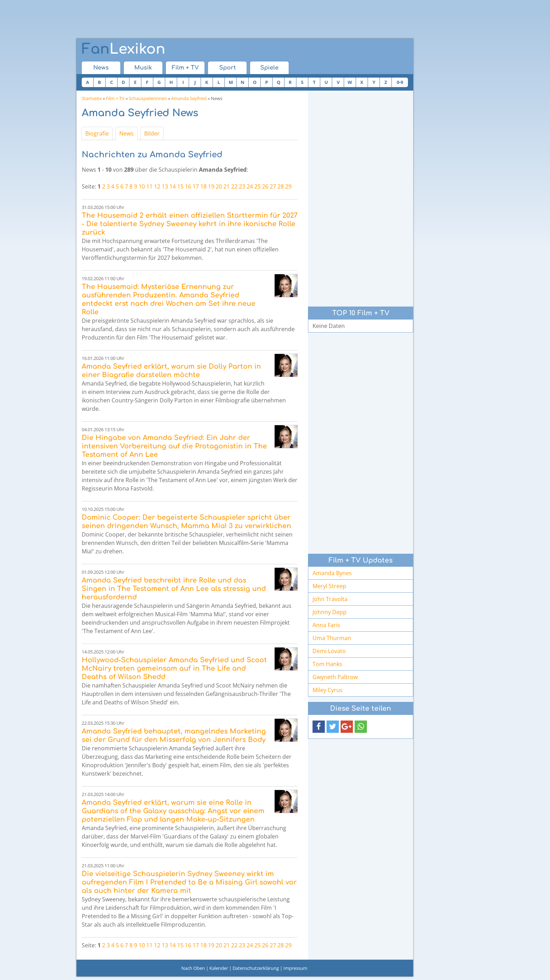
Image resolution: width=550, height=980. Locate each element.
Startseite (92, 98)
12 (157, 186)
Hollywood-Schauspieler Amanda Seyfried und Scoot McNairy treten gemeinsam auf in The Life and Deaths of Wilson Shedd (174, 668)
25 (257, 186)
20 (219, 186)
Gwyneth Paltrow (335, 677)
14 (173, 186)
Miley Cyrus (328, 690)
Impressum (295, 968)
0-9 (400, 82)
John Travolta (330, 599)
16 (188, 186)
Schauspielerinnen (148, 98)
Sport (227, 68)
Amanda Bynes (332, 573)
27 (273, 186)
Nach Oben (193, 968)
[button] (319, 727)
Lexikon (123, 49)
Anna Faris (326, 625)
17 (196, 186)
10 (142, 186)
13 (165, 186)
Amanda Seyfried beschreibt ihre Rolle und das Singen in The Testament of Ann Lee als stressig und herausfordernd (174, 589)
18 (203, 186)
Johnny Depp (330, 612)
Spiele (269, 68)
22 (234, 186)
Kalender (219, 968)
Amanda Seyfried (189, 98)
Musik (143, 68)
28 (281, 186)
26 (265, 186)
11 (149, 186)
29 (288, 186)
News (101, 68)
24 (250, 186)
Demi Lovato (329, 651)
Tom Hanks (327, 664)
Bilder (152, 133)
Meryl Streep (329, 586)
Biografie (97, 133)
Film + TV (185, 68)
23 (242, 186)
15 (180, 186)
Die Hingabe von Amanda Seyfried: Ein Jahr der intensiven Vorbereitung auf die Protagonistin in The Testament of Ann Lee (174, 446)
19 (211, 186)
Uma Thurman (332, 638)
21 (227, 186)
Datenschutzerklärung (256, 968)
